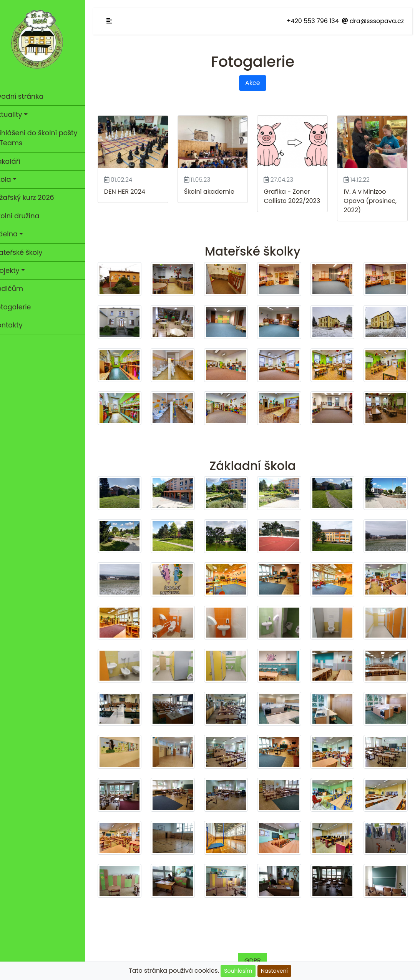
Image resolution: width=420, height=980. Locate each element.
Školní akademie (217, 190)
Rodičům (19, 289)
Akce (258, 83)
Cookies (161, 961)
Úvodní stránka (29, 96)
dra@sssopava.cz (373, 21)
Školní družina (27, 216)
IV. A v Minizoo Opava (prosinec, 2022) (373, 199)
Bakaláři (17, 161)
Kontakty (19, 325)
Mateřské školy (29, 252)
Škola (13, 179)
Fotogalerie (38, 307)
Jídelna (16, 234)
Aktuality (18, 115)
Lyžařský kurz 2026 (34, 198)
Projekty (17, 271)
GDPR (258, 940)
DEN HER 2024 (135, 190)
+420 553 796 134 (313, 21)
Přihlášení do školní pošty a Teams (46, 138)
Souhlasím (238, 971)
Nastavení (274, 971)
